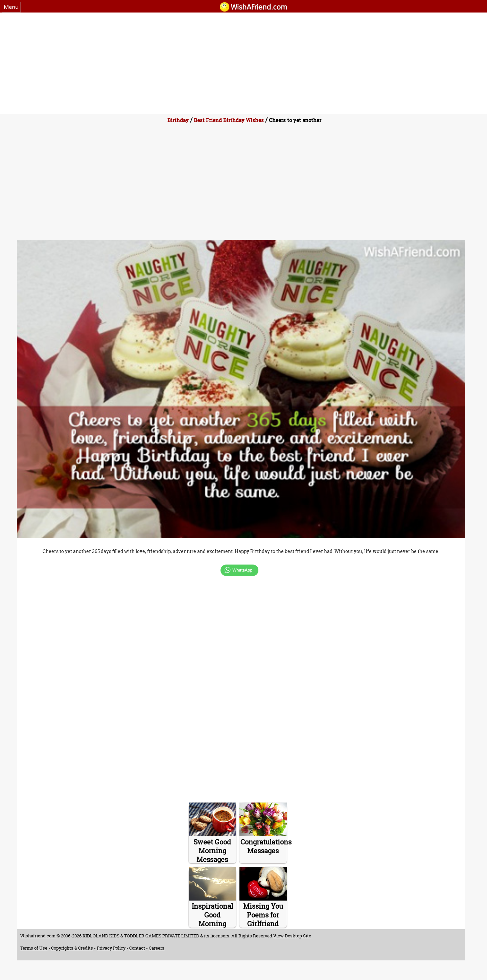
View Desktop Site (292, 936)
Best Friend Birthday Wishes (229, 120)
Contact (137, 948)
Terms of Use (34, 948)
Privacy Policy (111, 948)
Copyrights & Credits (72, 948)
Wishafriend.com (38, 936)
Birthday (178, 120)
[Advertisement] (243, 63)
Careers (157, 948)
